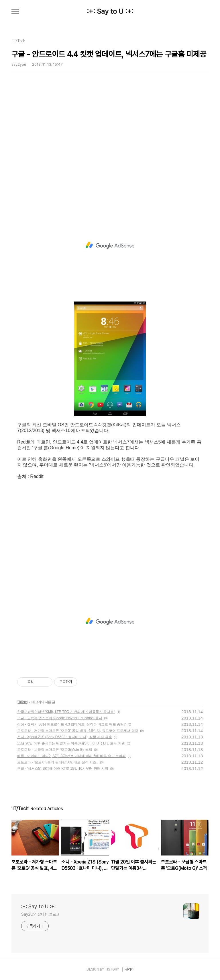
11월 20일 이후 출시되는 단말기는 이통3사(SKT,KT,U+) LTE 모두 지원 (71, 743)
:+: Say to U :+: (110, 11)
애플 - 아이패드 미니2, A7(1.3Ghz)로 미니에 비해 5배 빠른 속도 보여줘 (71, 756)
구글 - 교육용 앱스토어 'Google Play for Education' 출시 (60, 718)
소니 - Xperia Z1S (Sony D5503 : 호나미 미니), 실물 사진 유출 (65, 737)
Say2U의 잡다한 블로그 (40, 914)
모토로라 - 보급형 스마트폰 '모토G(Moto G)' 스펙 (55, 750)
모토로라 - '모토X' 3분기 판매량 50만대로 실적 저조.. (58, 762)
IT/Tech (22, 702)
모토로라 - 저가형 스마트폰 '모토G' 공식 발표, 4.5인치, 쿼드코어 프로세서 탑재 (78, 731)
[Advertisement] (110, 151)
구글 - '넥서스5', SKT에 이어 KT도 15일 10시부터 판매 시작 (63, 769)
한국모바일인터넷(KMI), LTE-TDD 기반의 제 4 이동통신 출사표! (66, 712)
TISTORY (112, 969)
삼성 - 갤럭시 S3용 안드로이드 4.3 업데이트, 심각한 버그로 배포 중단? (71, 724)
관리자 (129, 969)
